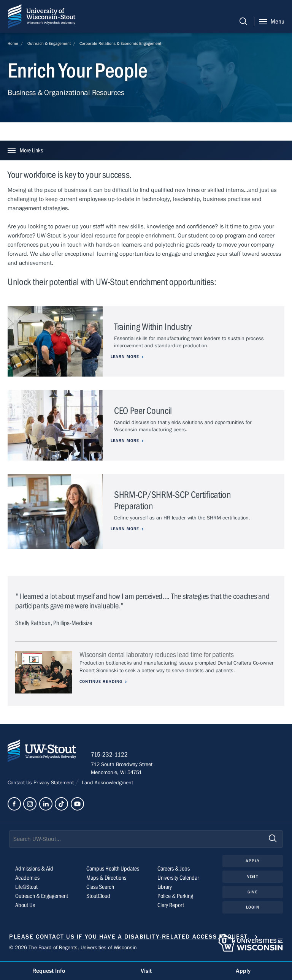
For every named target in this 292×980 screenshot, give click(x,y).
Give (252, 892)
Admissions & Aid (34, 869)
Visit (253, 877)
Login (253, 908)
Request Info (49, 971)
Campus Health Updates (113, 869)
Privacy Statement (54, 783)
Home (13, 44)
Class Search (100, 887)
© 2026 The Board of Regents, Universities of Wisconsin (73, 948)
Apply (253, 861)
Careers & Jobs (174, 869)
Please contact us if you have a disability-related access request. (129, 937)
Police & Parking (175, 896)
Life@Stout (26, 887)
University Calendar (178, 878)
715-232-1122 (110, 755)
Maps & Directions (106, 878)
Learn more (128, 357)
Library (165, 887)
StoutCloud (98, 896)
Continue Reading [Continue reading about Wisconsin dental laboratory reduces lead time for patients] (101, 682)
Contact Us (21, 783)
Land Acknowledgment (107, 783)
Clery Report (171, 906)
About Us (25, 906)
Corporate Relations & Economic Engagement (120, 44)
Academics (27, 878)
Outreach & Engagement (49, 44)
